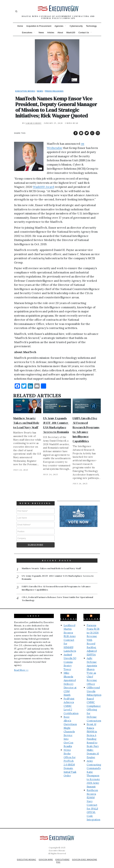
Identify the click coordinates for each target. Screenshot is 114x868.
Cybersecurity (76, 26)
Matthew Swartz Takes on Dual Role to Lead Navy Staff (26, 423)
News (41, 33)
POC (58, 858)
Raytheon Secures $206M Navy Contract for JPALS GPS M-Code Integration (93, 801)
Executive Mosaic (25, 856)
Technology (91, 26)
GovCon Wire (45, 856)
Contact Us (84, 33)
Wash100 (71, 33)
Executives (27, 33)
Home (20, 26)
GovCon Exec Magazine (86, 856)
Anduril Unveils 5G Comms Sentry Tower (70, 658)
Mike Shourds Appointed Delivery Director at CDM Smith (70, 680)
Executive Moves (25, 91)
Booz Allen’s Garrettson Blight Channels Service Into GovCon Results (70, 728)
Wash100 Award (44, 187)
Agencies (59, 26)
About (60, 33)
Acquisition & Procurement (39, 26)
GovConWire (96, 615)
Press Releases (54, 91)
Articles (51, 33)
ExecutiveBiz (75, 615)
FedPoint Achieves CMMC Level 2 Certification (71, 702)
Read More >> (21, 666)
